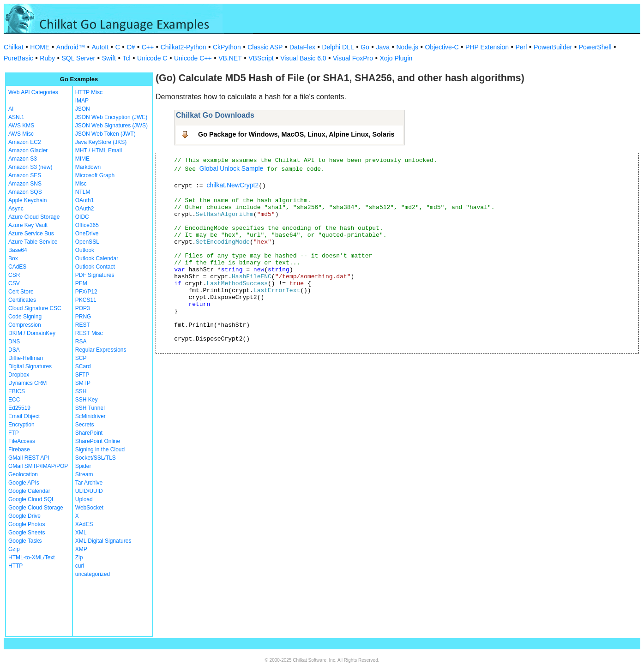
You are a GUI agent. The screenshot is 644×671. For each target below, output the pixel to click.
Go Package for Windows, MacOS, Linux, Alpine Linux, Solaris (296, 134)
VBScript (261, 58)
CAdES (17, 267)
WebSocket (89, 508)
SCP (81, 358)
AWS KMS (21, 126)
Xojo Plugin (396, 58)
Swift (109, 58)
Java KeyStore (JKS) (101, 142)
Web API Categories (33, 92)
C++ (148, 47)
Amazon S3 (23, 159)
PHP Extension (487, 47)
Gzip (14, 549)
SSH (81, 391)
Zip (79, 557)
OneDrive (87, 234)
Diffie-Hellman (26, 358)
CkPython (227, 47)
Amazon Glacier (28, 150)
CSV (14, 283)
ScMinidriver (90, 416)
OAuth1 (85, 200)
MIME (82, 159)
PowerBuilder (553, 47)
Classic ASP (265, 47)
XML (81, 533)
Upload (84, 499)
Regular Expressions (101, 350)
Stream (84, 474)
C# (131, 47)
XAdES (84, 524)
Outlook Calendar (97, 258)
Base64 (18, 250)
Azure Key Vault (28, 225)
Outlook (85, 250)
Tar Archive (89, 483)
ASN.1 (16, 117)
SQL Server (79, 58)
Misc (81, 184)
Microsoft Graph (95, 175)
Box (13, 258)
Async (16, 209)
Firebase (19, 449)
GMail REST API (29, 458)
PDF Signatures (95, 275)
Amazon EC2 (25, 142)
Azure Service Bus (31, 234)
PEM (81, 283)
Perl (521, 47)
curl (80, 566)
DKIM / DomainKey (32, 333)
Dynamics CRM (27, 383)
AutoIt (100, 47)
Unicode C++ (193, 58)
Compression (25, 325)
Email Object (24, 416)
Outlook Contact (95, 267)
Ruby (47, 58)
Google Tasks (25, 541)
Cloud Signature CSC (35, 308)
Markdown (88, 167)
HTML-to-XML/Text (32, 557)
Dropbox (19, 375)
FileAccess (22, 441)
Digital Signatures (30, 366)
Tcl (126, 58)
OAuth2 (85, 209)
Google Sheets (27, 533)
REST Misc (89, 333)
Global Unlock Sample (232, 168)
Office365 (87, 225)
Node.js (407, 47)
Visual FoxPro (353, 58)
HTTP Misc (89, 92)
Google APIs (24, 483)
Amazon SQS (25, 192)
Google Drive (24, 516)
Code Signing (25, 317)
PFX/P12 (86, 292)
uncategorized (93, 574)
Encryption (21, 425)
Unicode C (152, 58)
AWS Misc (21, 134)
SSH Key (87, 400)
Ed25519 (19, 408)
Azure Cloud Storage (34, 217)
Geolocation (23, 474)
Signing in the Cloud (100, 449)
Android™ (71, 47)
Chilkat (14, 47)
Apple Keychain (27, 200)
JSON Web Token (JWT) (105, 134)
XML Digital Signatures (103, 541)
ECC (14, 400)
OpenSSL (87, 242)
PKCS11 (86, 300)
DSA (14, 350)
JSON (83, 109)
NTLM (83, 192)
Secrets (85, 425)
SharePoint (89, 433)
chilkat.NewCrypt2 (232, 185)
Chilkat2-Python (184, 47)
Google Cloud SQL (32, 499)
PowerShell (595, 47)
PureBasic (18, 58)
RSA (81, 341)
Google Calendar (29, 491)
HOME (40, 47)
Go (365, 47)
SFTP (82, 375)
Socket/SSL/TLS (96, 458)
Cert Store (21, 292)
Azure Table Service (33, 242)
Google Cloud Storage (36, 508)
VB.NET (230, 58)
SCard (83, 366)
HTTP (15, 566)
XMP (81, 549)
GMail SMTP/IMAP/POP (38, 466)
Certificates (22, 300)
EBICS (17, 391)
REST (83, 325)
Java (383, 47)
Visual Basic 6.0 (303, 58)
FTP (14, 433)
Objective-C (442, 47)
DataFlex (302, 47)
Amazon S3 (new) (30, 167)
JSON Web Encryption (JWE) (111, 117)
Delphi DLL (338, 47)
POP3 (83, 308)
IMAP (82, 101)
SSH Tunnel (90, 408)
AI (11, 109)
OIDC (82, 217)
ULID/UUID (89, 491)
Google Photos (27, 524)
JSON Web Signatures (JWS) (111, 126)
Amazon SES (25, 175)
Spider (83, 466)
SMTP (83, 383)
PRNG (83, 317)
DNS (14, 341)
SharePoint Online (98, 441)
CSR (14, 275)
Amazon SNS (25, 184)
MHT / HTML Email (99, 150)
